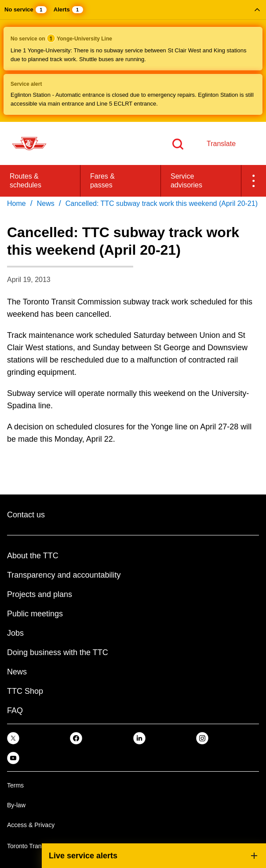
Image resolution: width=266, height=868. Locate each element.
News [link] (46, 203)
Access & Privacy (31, 825)
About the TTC (33, 556)
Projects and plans (40, 594)
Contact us (26, 515)
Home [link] (16, 203)
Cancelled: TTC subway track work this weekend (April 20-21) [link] (162, 203)
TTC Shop (25, 691)
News (17, 672)
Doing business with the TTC (58, 652)
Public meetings (35, 614)
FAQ (15, 711)
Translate (221, 144)
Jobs (15, 633)
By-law (16, 805)
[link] (13, 738)
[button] (133, 61)
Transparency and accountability (64, 575)
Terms (15, 785)
